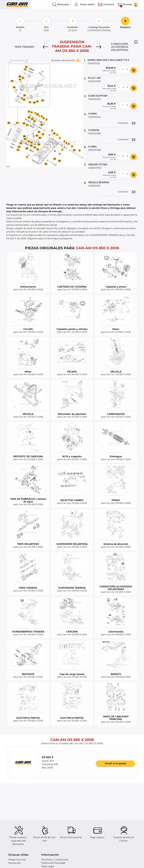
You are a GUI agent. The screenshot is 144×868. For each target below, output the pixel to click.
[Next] (99, 47)
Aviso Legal (48, 866)
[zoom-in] (26, 61)
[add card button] (134, 70)
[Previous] (45, 47)
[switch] (78, 60)
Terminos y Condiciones (55, 860)
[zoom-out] (10, 61)
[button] (136, 42)
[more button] (127, 69)
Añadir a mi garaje (115, 763)
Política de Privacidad (53, 863)
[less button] (119, 69)
